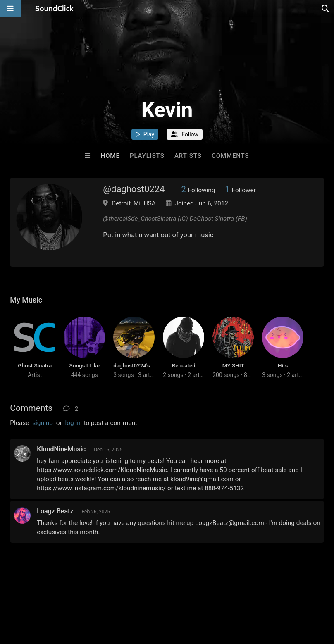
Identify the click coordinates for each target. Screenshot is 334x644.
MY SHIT (233, 365)
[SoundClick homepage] (55, 8)
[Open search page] (326, 8)
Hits (283, 365)
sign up (43, 423)
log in (73, 423)
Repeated (184, 365)
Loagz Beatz (55, 511)
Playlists (147, 156)
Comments (230, 156)
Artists (188, 156)
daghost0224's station (141, 365)
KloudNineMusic (61, 449)
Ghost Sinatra (35, 365)
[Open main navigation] (10, 8)
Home (110, 156)
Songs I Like (85, 365)
